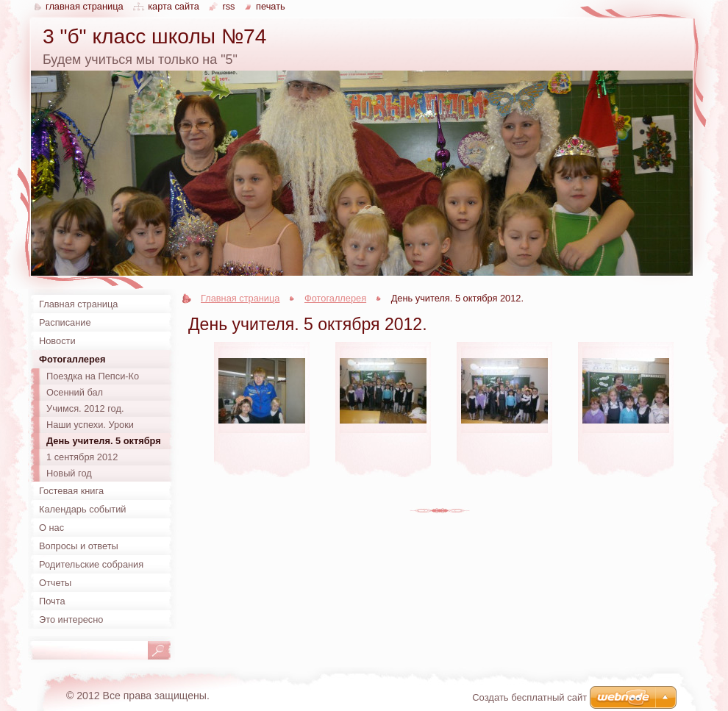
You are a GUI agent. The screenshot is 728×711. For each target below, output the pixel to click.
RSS (228, 6)
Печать (271, 6)
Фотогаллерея (335, 298)
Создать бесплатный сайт (529, 697)
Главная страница (240, 298)
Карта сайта (174, 6)
